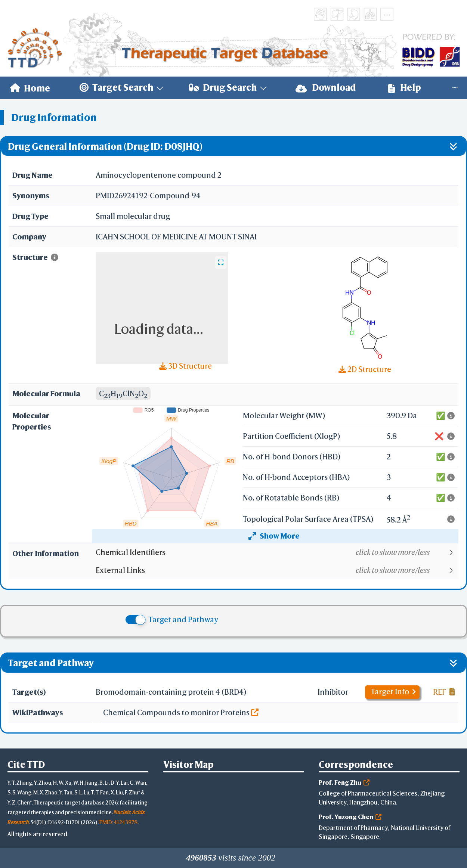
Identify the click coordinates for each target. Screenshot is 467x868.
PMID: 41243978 (118, 822)
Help (405, 88)
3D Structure (185, 366)
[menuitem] (30, 88)
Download (326, 88)
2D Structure (365, 369)
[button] (277, 552)
